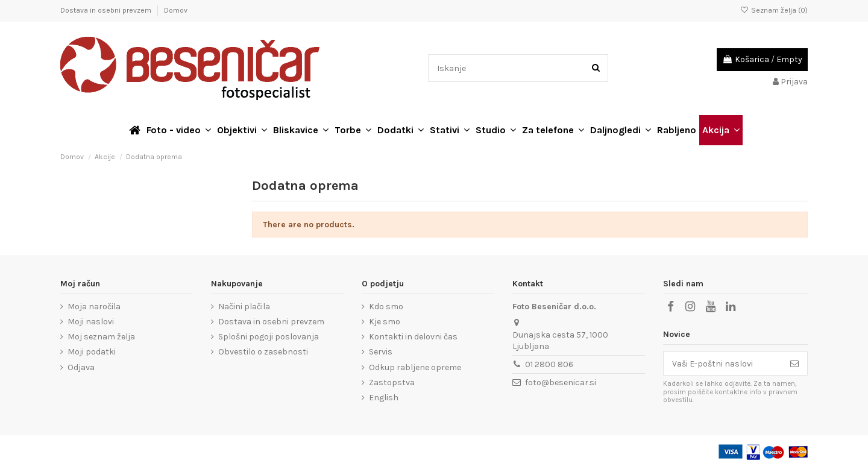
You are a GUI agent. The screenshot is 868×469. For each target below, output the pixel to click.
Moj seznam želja (101, 337)
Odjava (81, 367)
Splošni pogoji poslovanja (269, 337)
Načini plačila (244, 307)
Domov (176, 10)
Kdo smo (386, 307)
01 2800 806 (549, 364)
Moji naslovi (91, 322)
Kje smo (385, 322)
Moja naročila (94, 307)
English (384, 398)
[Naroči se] (794, 364)
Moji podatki (92, 352)
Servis (381, 352)
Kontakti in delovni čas (413, 337)
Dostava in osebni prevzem (107, 10)
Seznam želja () (774, 10)
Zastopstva (392, 382)
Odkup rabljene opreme (415, 367)
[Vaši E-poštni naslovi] (723, 364)
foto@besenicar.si (561, 382)
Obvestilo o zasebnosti (263, 352)
